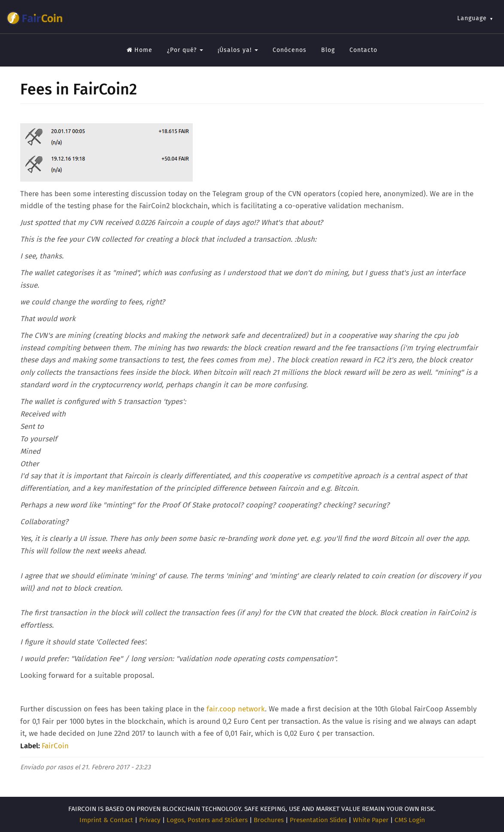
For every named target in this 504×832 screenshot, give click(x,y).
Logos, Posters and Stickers (207, 820)
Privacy (150, 820)
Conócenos (290, 50)
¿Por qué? (185, 50)
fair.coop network (235, 709)
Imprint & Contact (106, 820)
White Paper (371, 820)
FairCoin (55, 746)
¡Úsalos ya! (238, 50)
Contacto (363, 50)
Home (140, 50)
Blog (328, 50)
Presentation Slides (318, 820)
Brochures (269, 820)
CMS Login (410, 820)
